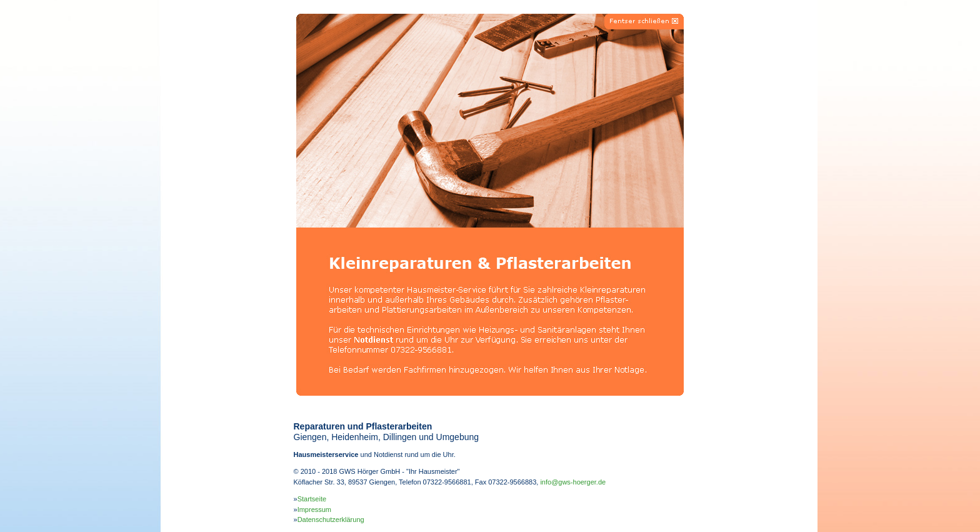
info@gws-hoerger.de (573, 482)
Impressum (314, 509)
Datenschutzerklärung (331, 519)
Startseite (312, 499)
